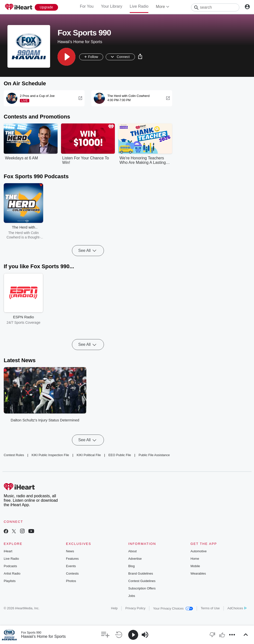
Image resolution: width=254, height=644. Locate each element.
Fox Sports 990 (31, 633)
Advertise (135, 559)
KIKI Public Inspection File (50, 455)
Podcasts (10, 566)
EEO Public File (120, 455)
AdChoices (237, 608)
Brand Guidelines (141, 573)
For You (87, 6)
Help (114, 608)
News (70, 551)
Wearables (198, 573)
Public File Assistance (154, 455)
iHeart (8, 551)
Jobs (132, 596)
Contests (72, 573)
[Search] (215, 7)
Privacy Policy (135, 608)
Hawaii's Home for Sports (43, 636)
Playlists (10, 581)
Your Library (112, 6)
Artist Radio (12, 573)
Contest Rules (14, 455)
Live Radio (139, 6)
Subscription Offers (142, 588)
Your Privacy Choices (173, 608)
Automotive (199, 551)
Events (71, 566)
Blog (131, 566)
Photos (71, 581)
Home (195, 559)
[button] (66, 57)
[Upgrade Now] (46, 7)
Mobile (195, 566)
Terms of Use (210, 608)
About (132, 551)
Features (72, 559)
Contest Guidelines (142, 581)
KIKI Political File (89, 455)
